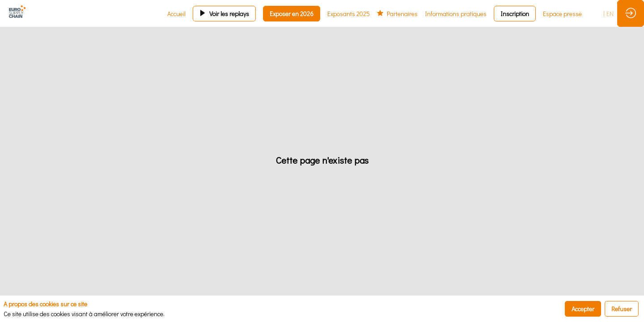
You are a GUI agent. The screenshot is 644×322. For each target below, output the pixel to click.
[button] (224, 14)
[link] (176, 13)
